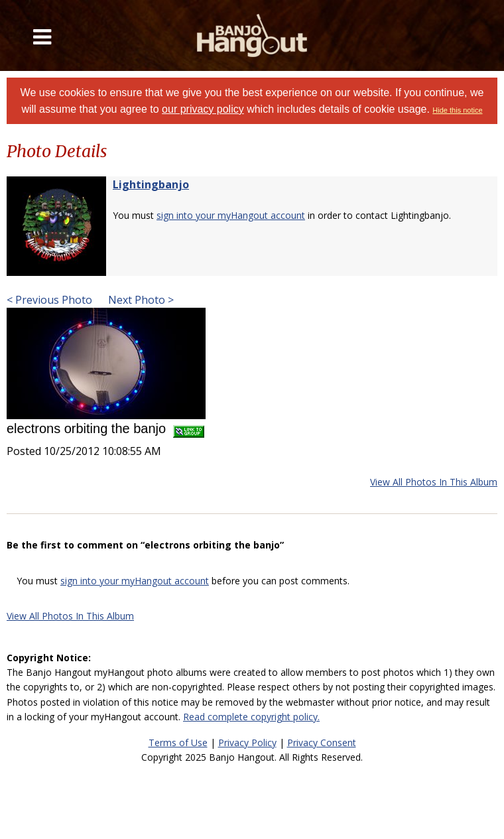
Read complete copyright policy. (251, 717)
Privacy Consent (322, 742)
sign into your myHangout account (231, 215)
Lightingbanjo (151, 184)
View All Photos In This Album (434, 482)
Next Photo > (140, 300)
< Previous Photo (49, 300)
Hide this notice (457, 110)
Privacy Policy (247, 742)
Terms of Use (178, 742)
